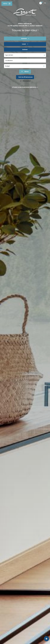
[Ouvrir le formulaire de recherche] (25, 72)
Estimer (25, 50)
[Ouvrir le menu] (7, 4)
